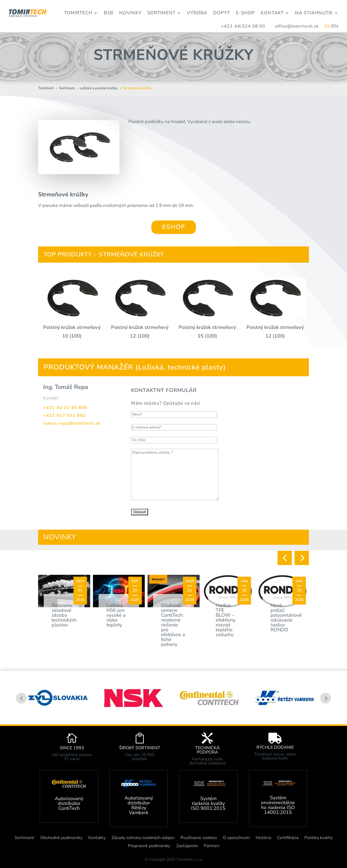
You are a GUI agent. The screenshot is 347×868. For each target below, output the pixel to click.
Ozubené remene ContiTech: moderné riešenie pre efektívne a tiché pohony (173, 625)
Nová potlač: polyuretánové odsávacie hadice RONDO (286, 618)
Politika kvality (318, 838)
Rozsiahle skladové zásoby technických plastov (64, 615)
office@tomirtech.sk (300, 26)
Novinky (130, 13)
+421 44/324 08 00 (243, 26)
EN (335, 26)
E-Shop (245, 13)
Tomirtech (78, 13)
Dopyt (222, 13)
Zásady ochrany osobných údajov (143, 838)
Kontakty (97, 838)
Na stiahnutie (314, 13)
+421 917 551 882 (65, 415)
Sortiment (161, 13)
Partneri (212, 846)
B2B (109, 13)
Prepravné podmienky (149, 846)
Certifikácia (288, 838)
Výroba (197, 13)
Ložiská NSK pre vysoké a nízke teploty (116, 615)
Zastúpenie (187, 846)
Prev (21, 698)
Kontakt (272, 13)
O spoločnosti (236, 838)
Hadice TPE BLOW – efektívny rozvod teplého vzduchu (226, 620)
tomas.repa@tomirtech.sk (72, 423)
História (263, 838)
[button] (285, 558)
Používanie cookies (199, 838)
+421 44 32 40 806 (65, 408)
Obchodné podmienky (61, 838)
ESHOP (174, 227)
